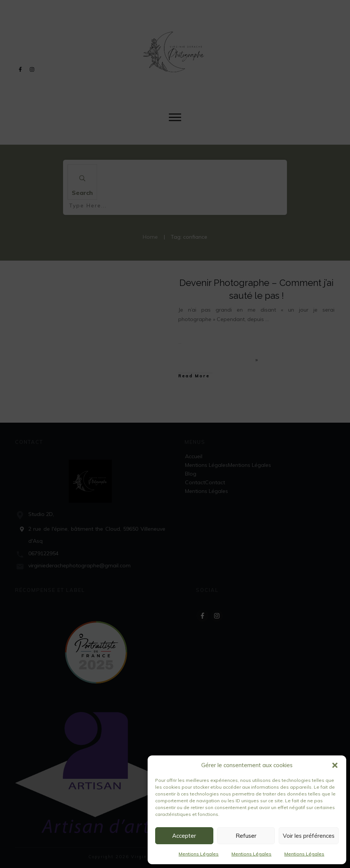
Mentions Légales (199, 854)
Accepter (184, 836)
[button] (335, 765)
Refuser (246, 836)
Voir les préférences (309, 836)
